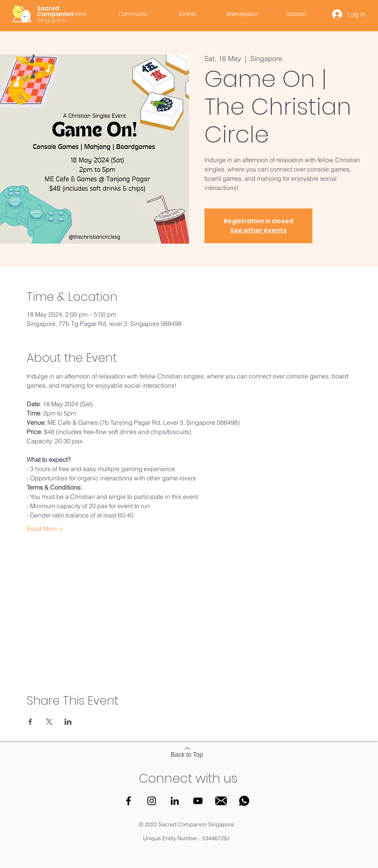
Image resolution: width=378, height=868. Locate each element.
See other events (258, 230)
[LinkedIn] (175, 801)
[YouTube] (198, 801)
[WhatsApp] (244, 801)
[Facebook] (128, 801)
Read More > (45, 529)
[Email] (221, 801)
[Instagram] (152, 801)
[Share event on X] (49, 722)
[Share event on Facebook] (30, 722)
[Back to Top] (187, 752)
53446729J (216, 838)
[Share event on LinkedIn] (68, 722)
